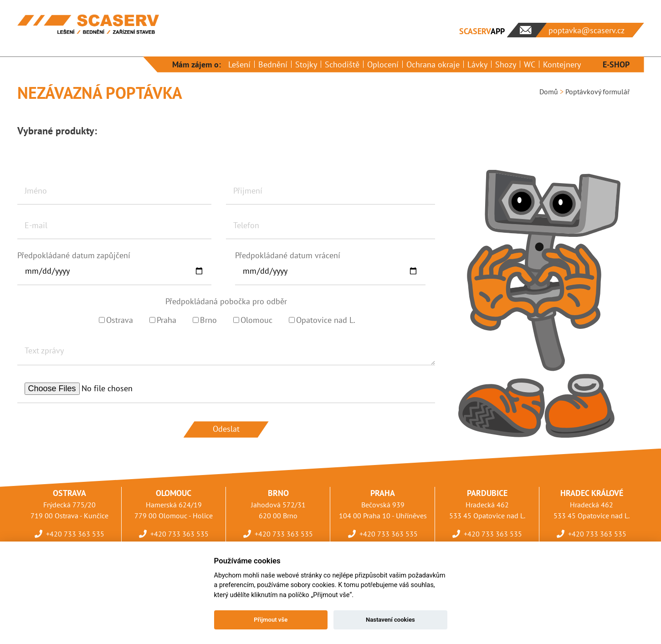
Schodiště (342, 64)
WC (530, 64)
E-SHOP (616, 64)
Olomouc (253, 320)
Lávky (477, 64)
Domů (549, 92)
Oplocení (383, 64)
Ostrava (116, 320)
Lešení (239, 64)
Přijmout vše (271, 620)
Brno (205, 320)
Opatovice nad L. (322, 320)
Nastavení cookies (390, 620)
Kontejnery (562, 64)
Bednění (273, 64)
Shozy (506, 64)
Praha (163, 320)
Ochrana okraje (433, 64)
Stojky (306, 64)
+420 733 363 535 (75, 534)
